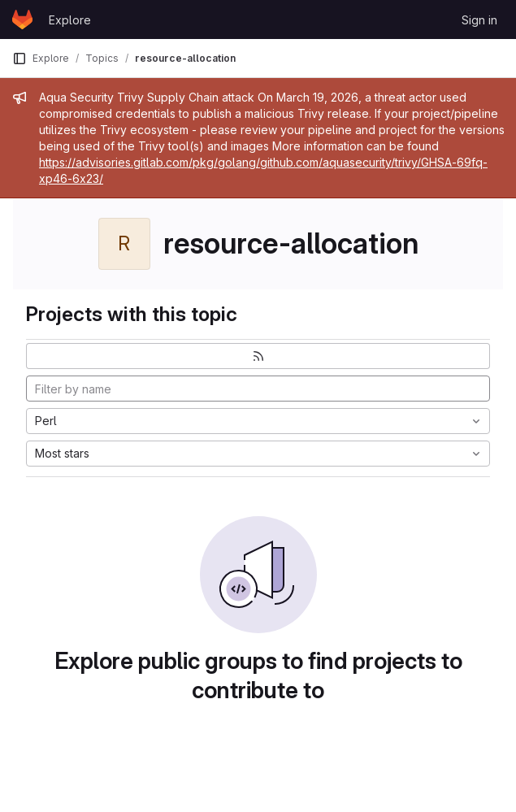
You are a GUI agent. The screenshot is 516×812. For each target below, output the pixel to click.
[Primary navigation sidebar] (20, 59)
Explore (70, 20)
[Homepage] (22, 20)
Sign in (479, 20)
